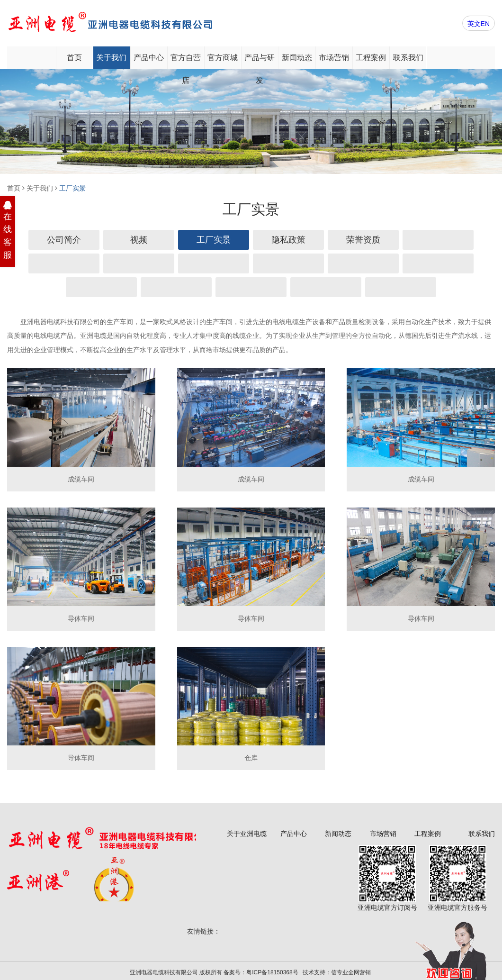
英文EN (479, 24)
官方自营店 (186, 61)
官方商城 (223, 58)
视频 (139, 240)
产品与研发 (260, 61)
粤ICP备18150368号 (272, 972)
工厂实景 (72, 188)
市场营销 (334, 58)
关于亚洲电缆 (247, 834)
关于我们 (111, 58)
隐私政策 (288, 240)
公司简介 (64, 240)
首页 (74, 58)
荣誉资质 (363, 240)
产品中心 (149, 58)
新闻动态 (297, 58)
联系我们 (408, 58)
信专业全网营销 (351, 972)
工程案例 (371, 58)
